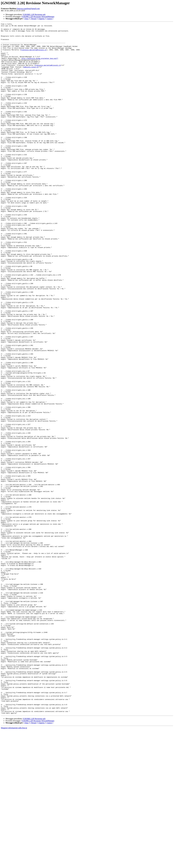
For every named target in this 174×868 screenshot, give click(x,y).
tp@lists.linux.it (31, 76)
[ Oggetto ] (41, 19)
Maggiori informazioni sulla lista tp (14, 866)
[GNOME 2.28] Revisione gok (34, 14)
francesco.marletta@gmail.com (28, 9)
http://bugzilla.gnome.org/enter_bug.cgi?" (40, 66)
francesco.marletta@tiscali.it (34, 55)
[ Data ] (27, 19)
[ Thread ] (33, 19)
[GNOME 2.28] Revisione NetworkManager (38, 17)
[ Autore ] (50, 19)
